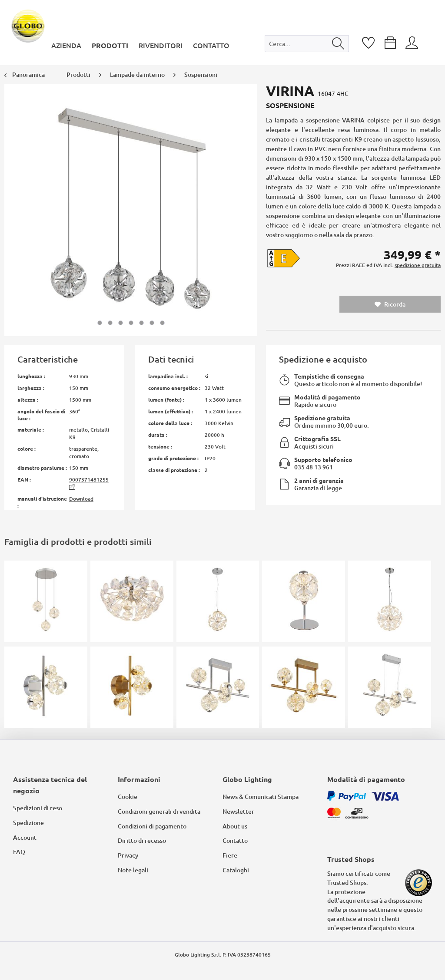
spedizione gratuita (418, 265)
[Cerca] (338, 43)
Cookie (128, 797)
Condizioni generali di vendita (159, 811)
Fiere (230, 855)
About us (235, 826)
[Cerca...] (307, 43)
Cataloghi (236, 870)
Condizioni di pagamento (152, 826)
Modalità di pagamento (327, 397)
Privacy (128, 855)
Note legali (133, 870)
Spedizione (28, 823)
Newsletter (238, 811)
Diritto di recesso (142, 840)
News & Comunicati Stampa (261, 797)
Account (25, 837)
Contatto (235, 840)
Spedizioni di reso (38, 808)
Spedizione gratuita (322, 418)
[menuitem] (307, 45)
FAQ (19, 852)
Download (81, 499)
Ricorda (390, 304)
